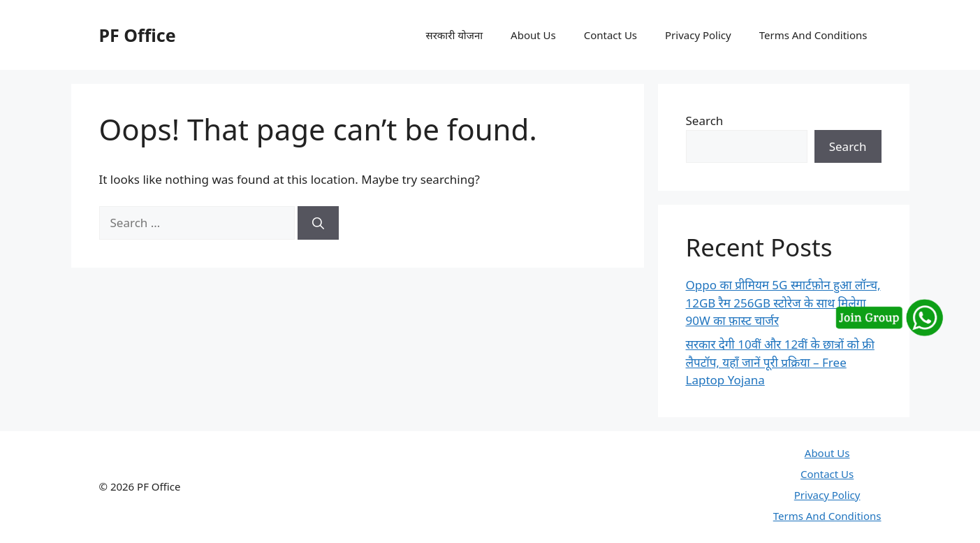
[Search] (318, 223)
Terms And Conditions (813, 35)
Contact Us (610, 35)
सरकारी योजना (455, 35)
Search (705, 121)
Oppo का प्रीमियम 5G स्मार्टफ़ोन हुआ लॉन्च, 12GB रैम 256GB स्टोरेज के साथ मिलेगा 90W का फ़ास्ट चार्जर (783, 303)
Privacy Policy (698, 35)
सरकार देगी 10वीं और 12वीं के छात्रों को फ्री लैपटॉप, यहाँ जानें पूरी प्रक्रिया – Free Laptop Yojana (780, 362)
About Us (533, 35)
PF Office (138, 35)
